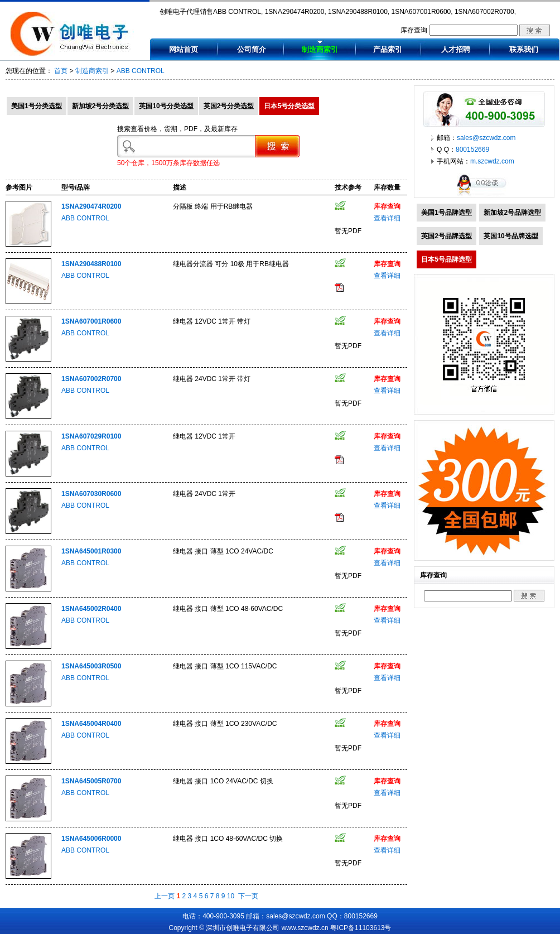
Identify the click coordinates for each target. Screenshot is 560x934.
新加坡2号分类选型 (101, 106)
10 (231, 896)
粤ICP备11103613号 (361, 928)
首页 (61, 71)
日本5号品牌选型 (446, 259)
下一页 (248, 896)
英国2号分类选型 (229, 106)
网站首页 (184, 49)
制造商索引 (320, 49)
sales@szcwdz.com (486, 138)
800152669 (472, 150)
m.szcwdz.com (492, 161)
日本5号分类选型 (289, 106)
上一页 (165, 896)
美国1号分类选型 (37, 106)
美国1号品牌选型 (446, 213)
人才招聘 (456, 49)
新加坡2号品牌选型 (512, 213)
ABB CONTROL (141, 71)
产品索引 (388, 49)
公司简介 (252, 49)
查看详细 (387, 218)
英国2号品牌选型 (446, 236)
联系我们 (524, 49)
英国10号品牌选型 (511, 236)
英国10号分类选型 (166, 106)
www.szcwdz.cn (305, 928)
